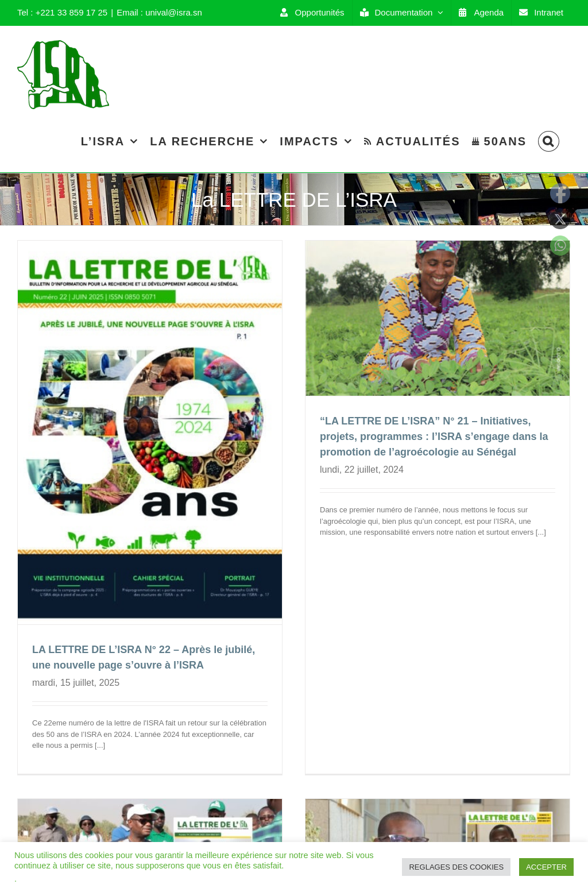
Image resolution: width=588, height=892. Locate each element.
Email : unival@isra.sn (159, 12)
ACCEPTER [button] (546, 867)
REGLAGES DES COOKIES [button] (456, 867)
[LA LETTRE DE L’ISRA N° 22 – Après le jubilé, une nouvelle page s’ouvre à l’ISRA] (150, 433)
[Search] (549, 141)
